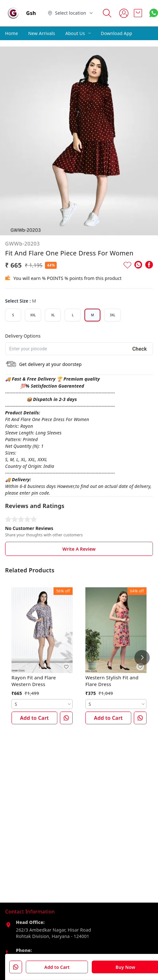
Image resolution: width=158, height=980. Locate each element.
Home (12, 33)
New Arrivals (42, 33)
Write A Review (79, 549)
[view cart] (138, 13)
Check (140, 349)
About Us (75, 33)
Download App (117, 33)
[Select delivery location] (71, 13)
